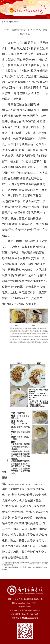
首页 (4, 22)
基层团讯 (10, 22)
